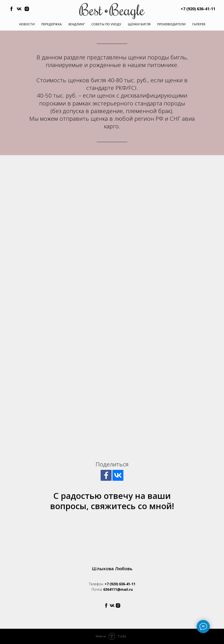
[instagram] (27, 10)
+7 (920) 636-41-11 (120, 584)
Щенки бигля (139, 24)
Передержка (51, 24)
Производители (171, 24)
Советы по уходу (106, 24)
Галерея (199, 24)
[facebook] (11, 10)
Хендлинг (77, 24)
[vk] (19, 10)
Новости (27, 24)
